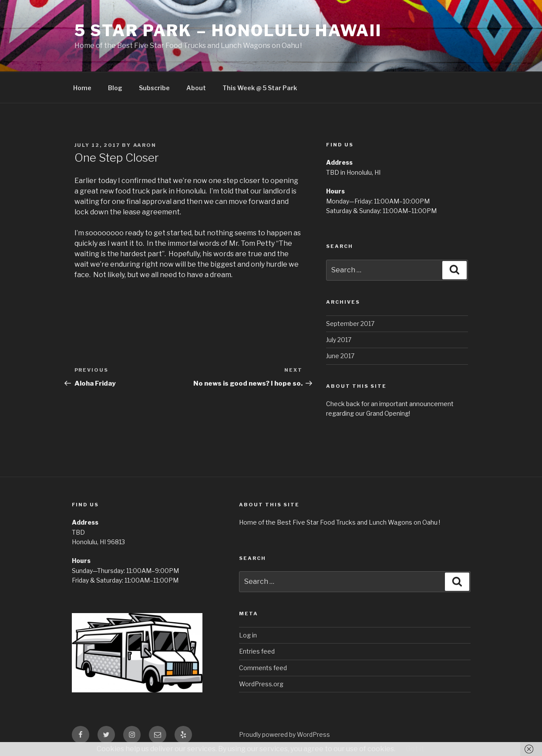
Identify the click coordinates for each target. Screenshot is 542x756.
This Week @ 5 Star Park (260, 88)
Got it (415, 749)
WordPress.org (261, 684)
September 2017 (350, 324)
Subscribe (154, 88)
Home (82, 88)
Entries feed (257, 651)
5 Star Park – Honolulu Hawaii (228, 31)
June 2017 (340, 356)
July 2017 (339, 340)
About (196, 88)
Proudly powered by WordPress (284, 734)
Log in (248, 635)
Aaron (145, 145)
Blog (115, 88)
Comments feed (263, 668)
